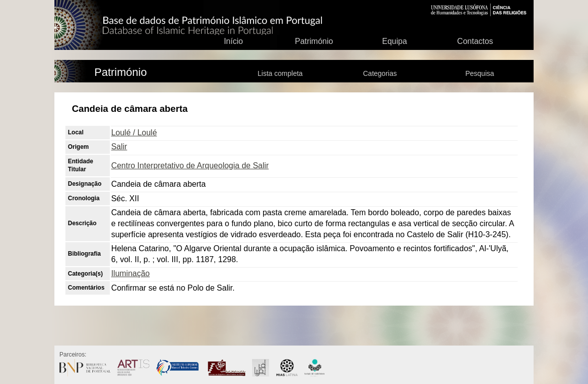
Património (314, 41)
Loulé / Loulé (134, 133)
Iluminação (131, 273)
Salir (119, 147)
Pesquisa (480, 73)
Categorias (380, 73)
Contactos (475, 41)
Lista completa (280, 73)
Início (233, 41)
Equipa (394, 41)
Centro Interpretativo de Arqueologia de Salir (190, 166)
